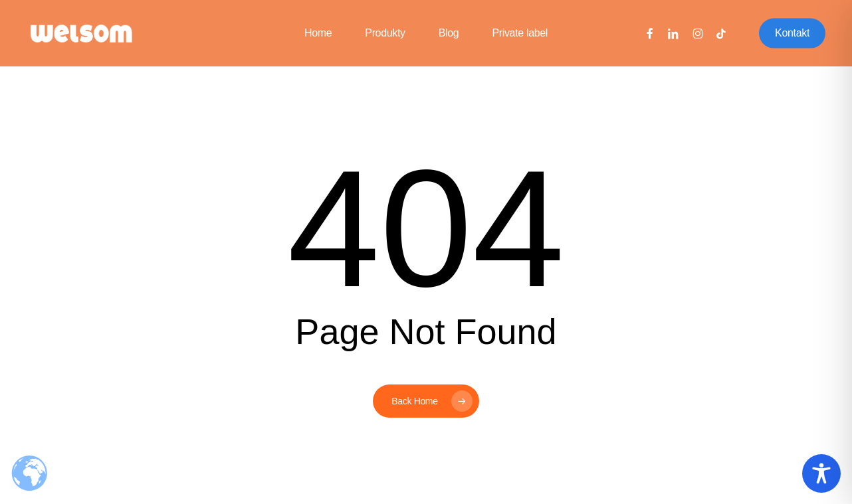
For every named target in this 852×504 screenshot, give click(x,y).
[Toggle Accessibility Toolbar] (821, 473)
